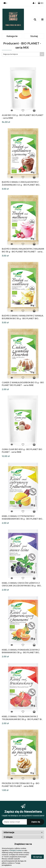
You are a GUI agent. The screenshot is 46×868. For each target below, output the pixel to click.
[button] (41, 3)
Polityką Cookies (16, 850)
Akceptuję (37, 857)
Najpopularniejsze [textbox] (10, 54)
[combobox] (23, 54)
